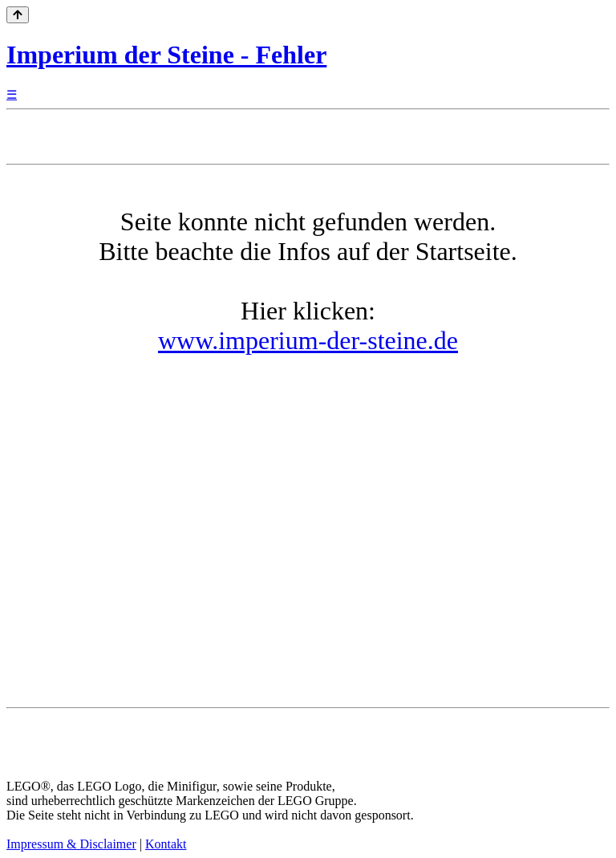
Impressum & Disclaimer (71, 844)
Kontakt (166, 844)
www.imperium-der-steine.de (308, 340)
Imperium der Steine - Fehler (166, 55)
